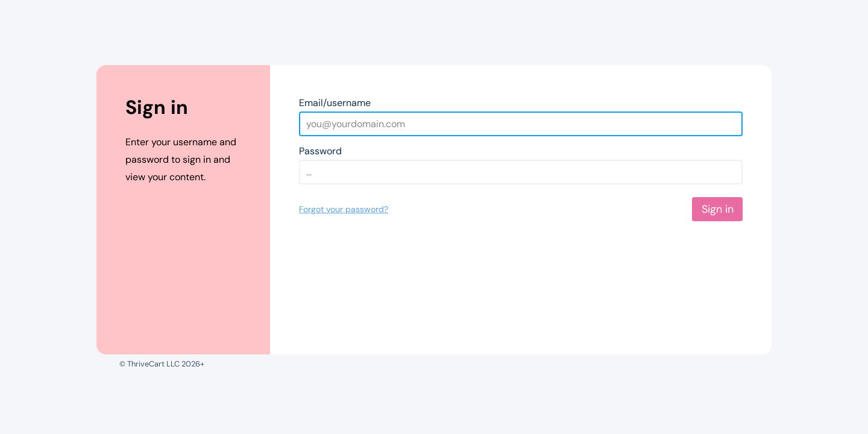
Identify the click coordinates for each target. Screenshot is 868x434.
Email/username (335, 103)
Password (320, 151)
